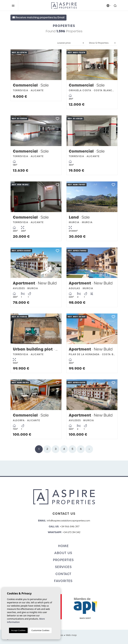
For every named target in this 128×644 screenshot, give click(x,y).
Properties (63, 560)
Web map (71, 635)
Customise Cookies (40, 630)
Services (63, 567)
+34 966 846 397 (70, 527)
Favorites (63, 581)
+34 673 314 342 (71, 532)
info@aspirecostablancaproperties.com (69, 521)
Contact (63, 574)
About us (63, 553)
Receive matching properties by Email (38, 17)
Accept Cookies (18, 630)
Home (63, 546)
